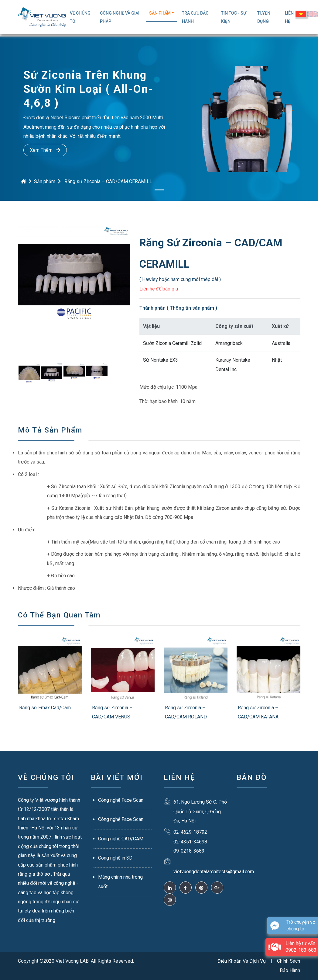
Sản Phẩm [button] (160, 13)
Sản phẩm (45, 181)
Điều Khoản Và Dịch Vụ (242, 961)
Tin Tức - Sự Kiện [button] (234, 17)
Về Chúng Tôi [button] (80, 17)
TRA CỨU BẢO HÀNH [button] (195, 17)
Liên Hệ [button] (289, 17)
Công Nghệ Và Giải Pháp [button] (120, 17)
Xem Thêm (45, 150)
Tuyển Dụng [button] (264, 17)
